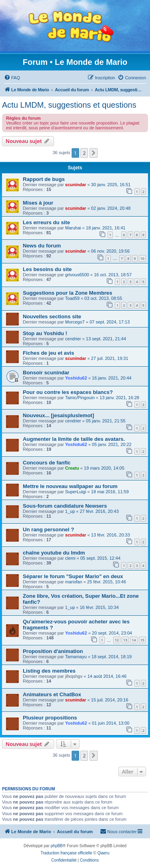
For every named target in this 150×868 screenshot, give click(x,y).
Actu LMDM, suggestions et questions (69, 105)
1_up (70, 511)
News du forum (42, 246)
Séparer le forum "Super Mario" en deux (73, 576)
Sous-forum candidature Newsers (65, 506)
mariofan (74, 582)
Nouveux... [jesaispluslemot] (58, 415)
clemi (70, 558)
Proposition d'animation (53, 651)
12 (117, 640)
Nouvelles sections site (52, 316)
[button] (94, 153)
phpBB (57, 846)
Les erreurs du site (46, 222)
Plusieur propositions (50, 718)
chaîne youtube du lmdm (54, 553)
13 (125, 640)
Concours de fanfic (47, 463)
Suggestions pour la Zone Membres (68, 293)
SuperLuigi (76, 492)
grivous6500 (77, 275)
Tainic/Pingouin (80, 398)
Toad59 (72, 298)
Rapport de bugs (44, 179)
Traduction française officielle (67, 853)
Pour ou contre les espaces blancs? (68, 392)
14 (134, 640)
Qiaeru (103, 853)
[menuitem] (12, 78)
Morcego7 (75, 322)
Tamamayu (76, 657)
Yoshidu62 (76, 378)
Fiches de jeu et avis (48, 353)
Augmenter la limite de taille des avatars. (74, 439)
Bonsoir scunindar (46, 373)
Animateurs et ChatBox (52, 694)
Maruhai (73, 228)
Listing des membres (49, 671)
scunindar (76, 185)
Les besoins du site (47, 269)
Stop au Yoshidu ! (45, 333)
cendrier (73, 339)
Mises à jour (38, 203)
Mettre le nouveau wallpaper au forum (70, 486)
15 (142, 640)
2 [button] (84, 153)
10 (142, 258)
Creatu (72, 468)
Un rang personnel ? (48, 529)
